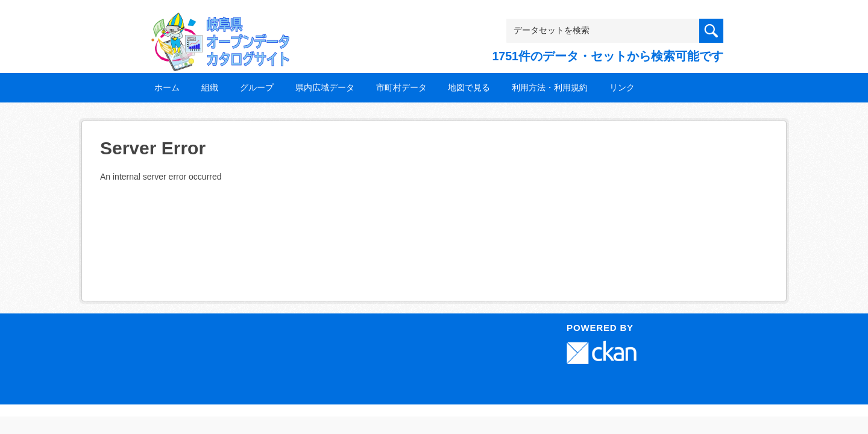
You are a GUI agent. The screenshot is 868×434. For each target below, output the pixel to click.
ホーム (167, 87)
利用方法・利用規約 (550, 87)
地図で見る (469, 87)
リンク (622, 87)
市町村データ (401, 87)
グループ (257, 87)
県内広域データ (325, 87)
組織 (210, 87)
